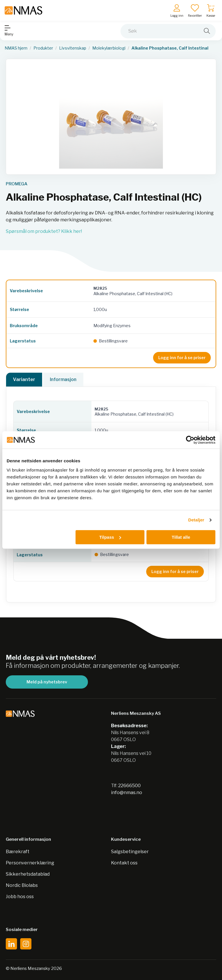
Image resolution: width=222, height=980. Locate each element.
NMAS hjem (16, 48)
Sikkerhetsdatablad (28, 874)
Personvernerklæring (30, 863)
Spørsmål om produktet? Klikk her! (44, 231)
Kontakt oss (124, 863)
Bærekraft (18, 852)
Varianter (24, 379)
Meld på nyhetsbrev (47, 682)
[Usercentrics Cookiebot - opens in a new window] (190, 440)
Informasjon (63, 379)
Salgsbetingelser (130, 852)
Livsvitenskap (73, 48)
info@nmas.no (127, 793)
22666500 (129, 786)
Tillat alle (181, 537)
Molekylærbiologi (109, 48)
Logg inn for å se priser (182, 358)
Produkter (43, 48)
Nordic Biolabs (22, 885)
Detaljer (196, 520)
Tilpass (110, 537)
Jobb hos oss (20, 897)
